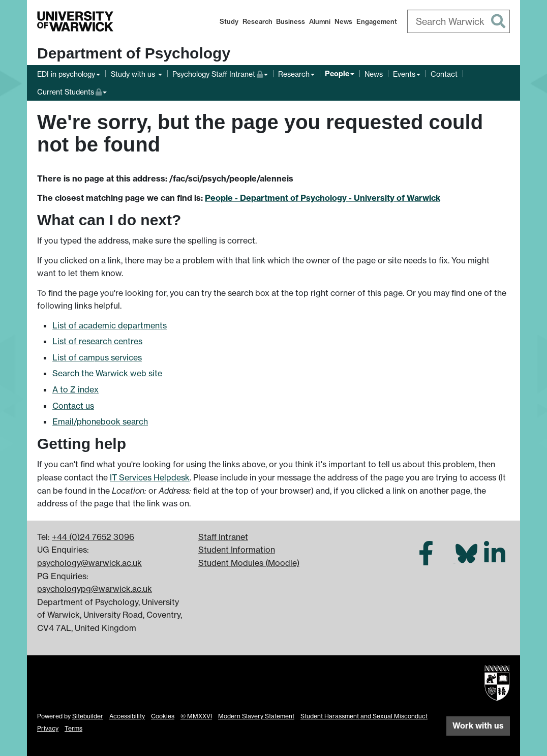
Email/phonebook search (100, 421)
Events (404, 74)
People (337, 74)
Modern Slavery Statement (256, 716)
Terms (73, 728)
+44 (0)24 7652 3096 (93, 537)
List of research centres (97, 341)
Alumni (320, 21)
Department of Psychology (134, 53)
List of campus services (97, 357)
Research (257, 21)
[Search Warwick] (459, 21)
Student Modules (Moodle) (249, 563)
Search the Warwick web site (107, 373)
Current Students (72, 91)
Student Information (237, 550)
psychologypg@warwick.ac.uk (95, 589)
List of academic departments (110, 325)
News (343, 21)
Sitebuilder (88, 716)
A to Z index (75, 389)
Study (229, 21)
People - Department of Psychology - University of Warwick (323, 198)
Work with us (478, 725)
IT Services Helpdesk (150, 477)
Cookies (163, 716)
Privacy (48, 728)
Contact (444, 74)
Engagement (377, 21)
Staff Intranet (223, 537)
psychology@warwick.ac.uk (89, 563)
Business (291, 21)
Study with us (134, 74)
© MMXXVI (196, 716)
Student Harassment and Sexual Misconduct (364, 716)
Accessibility (127, 716)
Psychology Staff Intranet (218, 73)
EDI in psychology (66, 74)
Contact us (73, 406)
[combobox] (459, 21)
